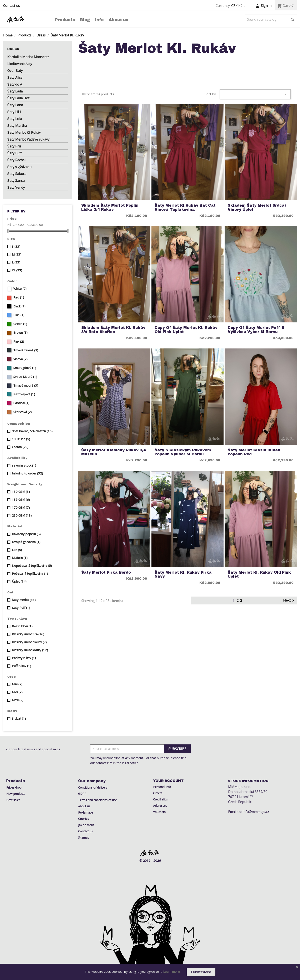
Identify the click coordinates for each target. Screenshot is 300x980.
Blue (19, 315)
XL (17, 270)
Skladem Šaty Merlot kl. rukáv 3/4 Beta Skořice (113, 330)
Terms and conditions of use (97, 800)
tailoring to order (27, 473)
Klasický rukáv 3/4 (28, 634)
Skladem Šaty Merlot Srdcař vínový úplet (257, 207)
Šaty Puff (14, 153)
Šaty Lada (15, 91)
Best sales (13, 800)
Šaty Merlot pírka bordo (106, 572)
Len (17, 550)
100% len (21, 439)
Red (19, 297)
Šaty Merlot (24, 600)
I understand (201, 972)
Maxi (18, 700)
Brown (20, 332)
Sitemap (84, 837)
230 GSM (22, 515)
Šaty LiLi (14, 112)
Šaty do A (15, 84)
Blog (85, 20)
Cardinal (21, 403)
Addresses (160, 806)
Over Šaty (15, 71)
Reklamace (86, 812)
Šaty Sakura (17, 174)
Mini (17, 684)
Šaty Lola (15, 119)
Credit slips (160, 799)
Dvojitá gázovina (26, 542)
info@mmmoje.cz (256, 812)
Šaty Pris (14, 146)
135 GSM (21, 499)
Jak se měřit (86, 825)
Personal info (162, 787)
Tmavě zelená (26, 350)
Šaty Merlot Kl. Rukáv (24, 132)
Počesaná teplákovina (30, 573)
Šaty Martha (17, 126)
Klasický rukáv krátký (30, 650)
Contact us (11, 6)
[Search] (271, 19)
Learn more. (172, 971)
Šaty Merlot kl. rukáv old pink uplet (259, 574)
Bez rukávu (22, 626)
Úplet (19, 581)
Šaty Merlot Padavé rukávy (28, 139)
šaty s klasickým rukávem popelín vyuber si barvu (183, 452)
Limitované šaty (20, 64)
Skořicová (22, 412)
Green (20, 324)
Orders (158, 793)
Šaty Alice (15, 77)
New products (16, 794)
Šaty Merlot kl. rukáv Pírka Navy (183, 574)
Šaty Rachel (16, 160)
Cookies (84, 819)
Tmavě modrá (26, 385)
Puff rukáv (21, 666)
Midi (17, 692)
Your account (168, 781)
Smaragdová (25, 368)
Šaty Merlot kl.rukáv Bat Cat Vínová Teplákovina (185, 207)
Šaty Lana (15, 105)
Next (289, 601)
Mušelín (20, 558)
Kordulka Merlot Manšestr (28, 57)
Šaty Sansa (16, 181)
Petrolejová (24, 394)
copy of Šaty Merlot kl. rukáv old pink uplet (186, 330)
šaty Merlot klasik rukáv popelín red (254, 452)
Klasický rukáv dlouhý (29, 642)
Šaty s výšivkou (19, 167)
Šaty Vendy (16, 187)
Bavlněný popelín (26, 534)
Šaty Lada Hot (18, 98)
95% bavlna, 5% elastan (32, 431)
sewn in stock (24, 465)
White (20, 288)
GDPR (82, 794)
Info (99, 20)
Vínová (20, 359)
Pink (19, 341)
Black (19, 306)
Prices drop (14, 787)
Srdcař (19, 718)
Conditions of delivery (93, 787)
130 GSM (21, 492)
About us (119, 20)
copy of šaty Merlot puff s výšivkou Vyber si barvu (256, 330)
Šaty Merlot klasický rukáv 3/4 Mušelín (114, 452)
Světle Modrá (25, 377)
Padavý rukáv (24, 658)
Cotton (20, 447)
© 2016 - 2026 (150, 860)
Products (65, 20)
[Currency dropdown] (239, 6)
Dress (13, 49)
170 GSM (21, 507)
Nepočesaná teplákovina (32, 566)
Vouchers (159, 812)
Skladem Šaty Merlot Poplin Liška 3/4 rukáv (110, 207)
